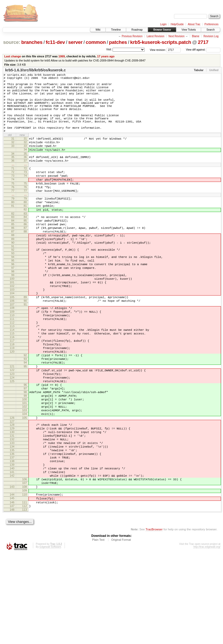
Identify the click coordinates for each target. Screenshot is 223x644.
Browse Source (162, 30)
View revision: (158, 50)
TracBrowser (154, 619)
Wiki (98, 30)
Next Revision (177, 36)
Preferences (212, 24)
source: (12, 42)
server (75, 42)
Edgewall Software (50, 637)
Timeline (116, 30)
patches (118, 42)
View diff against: (203, 50)
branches (32, 42)
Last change (13, 56)
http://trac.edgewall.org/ (207, 637)
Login (163, 24)
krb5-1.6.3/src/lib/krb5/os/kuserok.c (35, 70)
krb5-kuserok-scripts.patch (161, 42)
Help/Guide (177, 24)
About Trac (194, 24)
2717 (203, 42)
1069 (62, 56)
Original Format (121, 630)
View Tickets (189, 30)
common (96, 42)
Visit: (109, 49)
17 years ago (106, 56)
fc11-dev (55, 42)
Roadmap (137, 30)
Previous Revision (132, 36)
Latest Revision (155, 36)
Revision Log (211, 36)
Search (211, 30)
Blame (196, 36)
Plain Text (98, 630)
